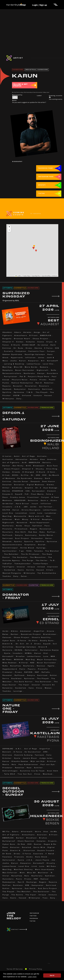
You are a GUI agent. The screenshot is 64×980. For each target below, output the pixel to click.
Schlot (53, 675)
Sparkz (18, 542)
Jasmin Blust (30, 758)
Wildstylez (8, 399)
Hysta (7, 653)
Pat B (23, 377)
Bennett (7, 752)
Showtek (7, 542)
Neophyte (8, 370)
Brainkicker (50, 634)
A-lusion (7, 456)
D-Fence (22, 641)
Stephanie (30, 545)
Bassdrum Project (31, 634)
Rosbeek (7, 389)
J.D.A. (18, 507)
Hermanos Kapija (49, 650)
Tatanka (39, 551)
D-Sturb (16, 345)
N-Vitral (35, 520)
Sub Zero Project (48, 889)
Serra (6, 679)
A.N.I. (19, 749)
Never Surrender (25, 370)
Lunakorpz (51, 513)
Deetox (38, 844)
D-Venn (52, 472)
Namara (44, 367)
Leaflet (18, 276)
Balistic (47, 463)
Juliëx (33, 507)
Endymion (21, 351)
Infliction (30, 358)
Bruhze (43, 838)
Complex (31, 342)
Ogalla (51, 666)
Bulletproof (9, 841)
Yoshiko (7, 576)
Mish (17, 520)
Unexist (21, 567)
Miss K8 (18, 367)
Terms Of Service (15, 969)
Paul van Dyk (48, 765)
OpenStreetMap (46, 276)
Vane (31, 688)
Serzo (49, 538)
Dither (6, 488)
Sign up (43, 5)
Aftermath (27, 832)
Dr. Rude (19, 348)
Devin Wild (39, 847)
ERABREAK (18, 491)
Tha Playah (42, 392)
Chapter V (8, 342)
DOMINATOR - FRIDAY (16, 597)
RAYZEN (28, 672)
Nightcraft (43, 370)
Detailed (7, 485)
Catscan (7, 638)
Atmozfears (21, 336)
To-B (52, 561)
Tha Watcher (52, 551)
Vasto (21, 570)
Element (52, 491)
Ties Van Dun (25, 774)
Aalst (17, 456)
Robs (42, 532)
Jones (41, 358)
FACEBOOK (34, 919)
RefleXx (46, 672)
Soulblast (17, 679)
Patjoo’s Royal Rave (39, 377)
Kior (46, 653)
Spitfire (7, 392)
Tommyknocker (23, 564)
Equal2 (19, 494)
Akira (38, 832)
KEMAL (29, 653)
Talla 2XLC (10, 774)
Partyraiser (11, 377)
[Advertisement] (20, 29)
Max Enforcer (10, 873)
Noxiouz (41, 666)
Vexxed (48, 396)
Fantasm (40, 755)
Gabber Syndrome (12, 355)
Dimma (50, 485)
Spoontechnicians (12, 545)
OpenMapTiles (36, 276)
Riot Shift (21, 532)
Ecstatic (9, 351)
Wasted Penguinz (12, 573)
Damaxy (39, 478)
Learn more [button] (32, 977)
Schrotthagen (10, 771)
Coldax (20, 342)
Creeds (16, 472)
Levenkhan (21, 513)
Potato (34, 380)
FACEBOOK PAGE (46, 168)
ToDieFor (7, 564)
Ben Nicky (18, 466)
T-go (22, 551)
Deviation (19, 485)
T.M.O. (30, 392)
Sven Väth (53, 771)
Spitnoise (19, 392)
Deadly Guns (47, 641)
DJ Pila (25, 475)
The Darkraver (43, 682)
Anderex (52, 460)
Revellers (8, 532)
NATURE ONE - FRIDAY (11, 709)
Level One (48, 364)
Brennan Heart (22, 339)
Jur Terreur (46, 507)
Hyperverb (17, 358)
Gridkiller (8, 504)
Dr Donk (7, 854)
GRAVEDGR (20, 501)
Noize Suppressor (40, 523)
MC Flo (6, 832)
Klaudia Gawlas (20, 761)
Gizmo (54, 501)
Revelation (31, 386)
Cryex (50, 342)
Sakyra (19, 535)
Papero (32, 669)
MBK (53, 657)
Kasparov (34, 361)
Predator (8, 672)
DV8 (45, 475)
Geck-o (44, 501)
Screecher (37, 538)
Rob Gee (33, 532)
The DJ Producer (30, 554)
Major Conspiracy (47, 660)
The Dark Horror (24, 682)
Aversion (42, 835)
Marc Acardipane (45, 870)
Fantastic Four (37, 351)
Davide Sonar (21, 482)
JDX (26, 507)
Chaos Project (41, 339)
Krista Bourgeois (31, 510)
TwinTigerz (9, 567)
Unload (41, 567)
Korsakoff (53, 361)
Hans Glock (41, 857)
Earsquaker (39, 491)
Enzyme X (8, 494)
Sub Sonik (30, 889)
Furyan (51, 351)
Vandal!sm (10, 570)
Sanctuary (34, 389)
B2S (17, 301)
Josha (14, 361)
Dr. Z (38, 488)
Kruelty (51, 863)
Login (35, 5)
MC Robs (7, 660)
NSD (32, 663)
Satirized (47, 389)
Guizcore (7, 650)
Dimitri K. (8, 644)
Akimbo (27, 332)
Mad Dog (7, 367)
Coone (41, 342)
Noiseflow (16, 666)
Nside (19, 526)
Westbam (48, 774)
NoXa (54, 370)
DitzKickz (17, 488)
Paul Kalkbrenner (28, 765)
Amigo (37, 332)
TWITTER (33, 916)
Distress (7, 755)
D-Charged (28, 472)
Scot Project (22, 538)
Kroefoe (20, 657)
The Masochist (38, 557)
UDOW (16, 396)
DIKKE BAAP (29, 345)
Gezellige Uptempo (35, 355)
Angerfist (39, 631)
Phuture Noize (20, 380)
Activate (42, 456)
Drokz (29, 348)
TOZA (29, 551)
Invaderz (7, 507)
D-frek (6, 475)
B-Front (34, 336)
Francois (19, 857)
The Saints (17, 895)
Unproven (53, 567)
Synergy (41, 548)
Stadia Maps (27, 276)
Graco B (43, 647)
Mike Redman (10, 663)
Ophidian (37, 526)
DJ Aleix (33, 641)
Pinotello (7, 529)
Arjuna (51, 631)
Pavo (47, 526)
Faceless (7, 857)
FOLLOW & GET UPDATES (20, 85)
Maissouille (20, 516)
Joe (54, 860)
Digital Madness (36, 485)
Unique (31, 567)
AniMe (54, 832)
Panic (23, 669)
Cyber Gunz (9, 641)
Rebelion (49, 383)
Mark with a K (36, 516)
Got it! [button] (52, 975)
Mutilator (43, 873)
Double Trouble (46, 851)
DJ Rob (21, 844)
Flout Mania (37, 494)
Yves (45, 898)
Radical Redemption (22, 383)
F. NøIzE (50, 854)
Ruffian (51, 532)
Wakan (48, 688)
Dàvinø (38, 348)
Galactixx (33, 501)
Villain (50, 570)
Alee (43, 460)
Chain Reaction (26, 841)
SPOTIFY (42, 185)
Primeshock (21, 529)
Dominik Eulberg (24, 755)
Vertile (30, 570)
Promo (43, 380)
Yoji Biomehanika (47, 573)
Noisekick (22, 523)
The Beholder (11, 554)
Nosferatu (29, 374)
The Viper (24, 685)
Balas (6, 634)
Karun (23, 361)
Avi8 (24, 463)
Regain (34, 529)
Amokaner (26, 631)
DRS (38, 475)
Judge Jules (46, 758)
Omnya (41, 374)
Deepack (35, 482)
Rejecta (7, 386)
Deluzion (15, 847)
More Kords (31, 367)
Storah (42, 545)
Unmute (38, 396)
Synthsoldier (10, 551)
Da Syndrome (25, 478)
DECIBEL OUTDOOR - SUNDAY (13, 792)
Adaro (18, 332)
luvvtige (18, 691)
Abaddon (7, 332)
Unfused (27, 396)
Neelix (6, 765)
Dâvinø (6, 491)
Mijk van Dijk (38, 761)
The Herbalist (20, 557)
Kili (43, 361)
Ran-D (39, 383)
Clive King (52, 469)
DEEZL (15, 475)
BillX (28, 466)
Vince (39, 688)
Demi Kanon (49, 482)
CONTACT (15, 930)
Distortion (29, 851)
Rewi (29, 768)
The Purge (28, 561)
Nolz (14, 765)
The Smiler (42, 561)
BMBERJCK (46, 336)
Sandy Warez (46, 535)
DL (32, 475)
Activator (8, 460)
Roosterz (44, 386)
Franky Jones (18, 497)
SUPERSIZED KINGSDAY (16, 295)
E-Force (49, 348)
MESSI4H (19, 660)
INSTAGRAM (34, 913)
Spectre (29, 542)
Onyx (27, 526)
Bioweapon (39, 466)
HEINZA (19, 650)
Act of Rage (29, 456)
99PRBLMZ (8, 749)
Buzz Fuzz (53, 466)
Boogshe (7, 339)
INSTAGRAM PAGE (46, 177)
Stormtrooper (10, 548)
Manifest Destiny (23, 870)
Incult (35, 504)
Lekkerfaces (34, 364)
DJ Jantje (43, 345)
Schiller (39, 768)
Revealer (18, 386)
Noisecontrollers (12, 374)
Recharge (32, 882)
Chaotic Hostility (41, 638)
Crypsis (52, 841)
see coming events (56, 99)
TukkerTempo (41, 564)
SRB (27, 885)
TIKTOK (42, 194)
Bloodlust (32, 838)
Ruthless (18, 885)
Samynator (20, 389)
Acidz (6, 631)
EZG (57, 348)
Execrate (38, 854)
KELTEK (6, 510)
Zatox (24, 576)
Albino (14, 631)
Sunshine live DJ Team (32, 771)
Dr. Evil (20, 644)
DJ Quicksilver (33, 752)
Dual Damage (51, 488)
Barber (6, 466)
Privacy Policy (36, 969)
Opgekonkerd (10, 669)
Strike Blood (27, 548)
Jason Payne (42, 860)
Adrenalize (22, 460)
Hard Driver (23, 504)
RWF (37, 672)
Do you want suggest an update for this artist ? (29, 102)
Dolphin (29, 488)
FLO (27, 494)
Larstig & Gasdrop (14, 364)
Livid (32, 513)
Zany (19, 399)
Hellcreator (31, 650)
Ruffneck (8, 535)
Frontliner (33, 497)
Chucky (40, 469)
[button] (34, 246)
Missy (25, 520)
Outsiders (53, 374)
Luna (40, 513)
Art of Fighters (11, 463)
